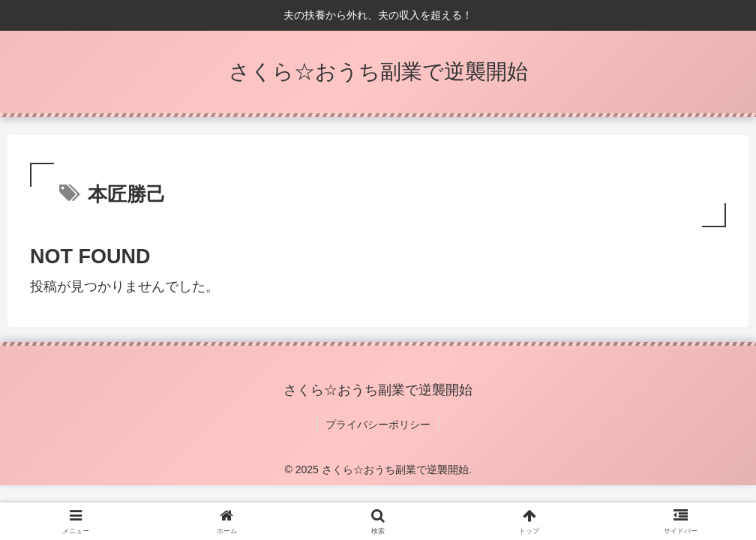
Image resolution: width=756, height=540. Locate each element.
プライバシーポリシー (378, 424)
